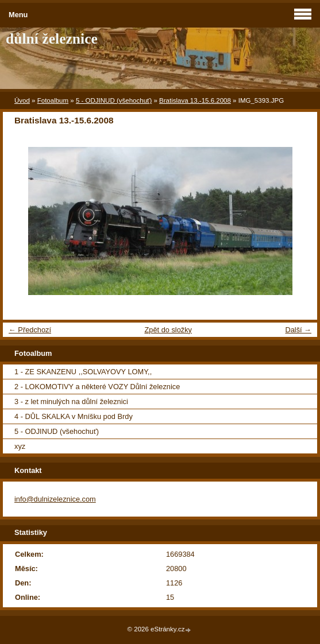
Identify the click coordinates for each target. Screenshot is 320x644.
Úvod (22, 100)
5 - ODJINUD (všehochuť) (114, 100)
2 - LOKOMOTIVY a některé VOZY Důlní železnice (97, 387)
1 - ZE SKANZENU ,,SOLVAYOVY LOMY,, (83, 372)
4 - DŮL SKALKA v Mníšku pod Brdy (74, 416)
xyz (20, 446)
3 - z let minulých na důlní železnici (71, 401)
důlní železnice (52, 39)
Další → (298, 330)
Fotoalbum (53, 100)
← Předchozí (30, 330)
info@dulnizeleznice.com (55, 499)
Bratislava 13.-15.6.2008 (195, 100)
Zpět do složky (168, 330)
